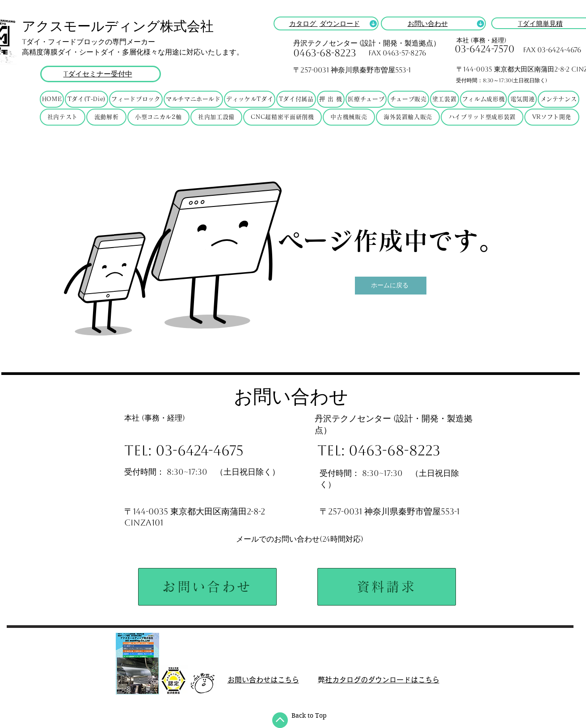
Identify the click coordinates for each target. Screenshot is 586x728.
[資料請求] (387, 587)
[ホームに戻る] (391, 286)
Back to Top (309, 715)
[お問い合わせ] (207, 587)
